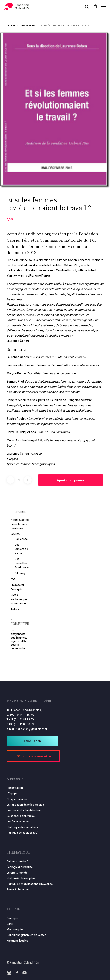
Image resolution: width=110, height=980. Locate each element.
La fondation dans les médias (25, 805)
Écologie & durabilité (20, 867)
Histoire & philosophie (21, 878)
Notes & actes (27, 26)
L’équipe (12, 793)
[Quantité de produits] (19, 480)
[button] (104, 6)
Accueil (11, 26)
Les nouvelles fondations (22, 563)
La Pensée (21, 539)
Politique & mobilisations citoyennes (30, 884)
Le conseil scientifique (21, 816)
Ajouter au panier (71, 480)
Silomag (20, 573)
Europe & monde (17, 873)
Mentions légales (17, 941)
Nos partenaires (17, 799)
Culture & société (17, 861)
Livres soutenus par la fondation (19, 599)
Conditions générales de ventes (26, 935)
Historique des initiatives (22, 827)
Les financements (18, 821)
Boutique (12, 918)
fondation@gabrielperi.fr (32, 729)
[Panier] (95, 6)
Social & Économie (18, 889)
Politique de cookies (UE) (22, 833)
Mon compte (15, 929)
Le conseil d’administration (24, 810)
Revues (15, 534)
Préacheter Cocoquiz (17, 587)
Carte (10, 924)
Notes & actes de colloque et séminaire (20, 524)
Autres (15, 609)
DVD (13, 579)
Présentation (15, 788)
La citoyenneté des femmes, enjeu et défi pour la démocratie (19, 639)
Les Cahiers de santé (21, 549)
